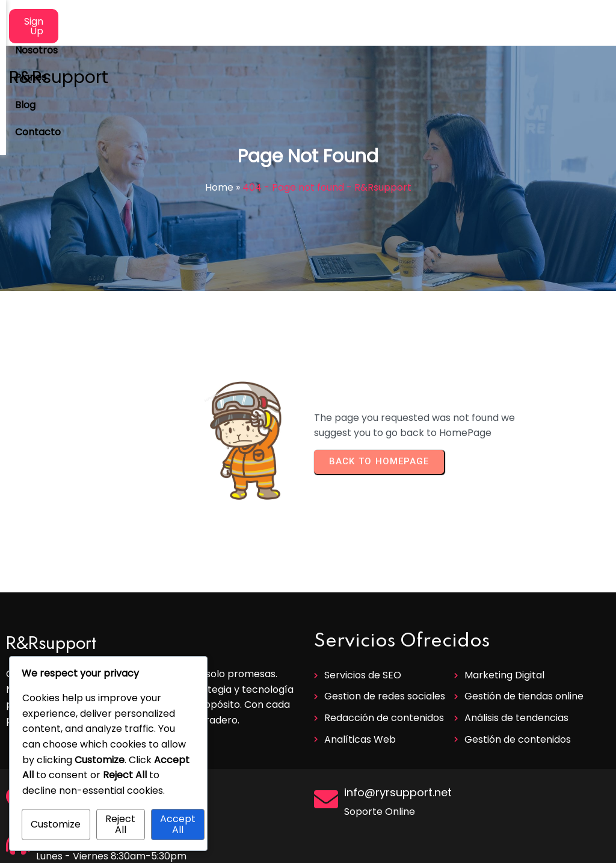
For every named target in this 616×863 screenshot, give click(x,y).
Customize (56, 824)
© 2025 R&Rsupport (308, 849)
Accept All (178, 824)
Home (219, 187)
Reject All (120, 824)
